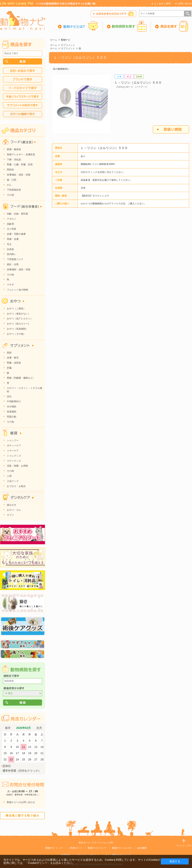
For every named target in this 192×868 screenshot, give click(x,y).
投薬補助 (12, 412)
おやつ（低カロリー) (18, 324)
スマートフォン (100, 843)
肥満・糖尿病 (14, 149)
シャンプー (13, 440)
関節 (9, 353)
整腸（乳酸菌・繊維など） (21, 378)
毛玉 (9, 244)
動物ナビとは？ (80, 26)
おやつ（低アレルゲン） (20, 319)
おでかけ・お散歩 (16, 486)
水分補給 (12, 407)
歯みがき (12, 505)
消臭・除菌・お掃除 (17, 466)
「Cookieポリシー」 (38, 863)
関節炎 (10, 170)
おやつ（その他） (16, 334)
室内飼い (12, 254)
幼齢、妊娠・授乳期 (17, 214)
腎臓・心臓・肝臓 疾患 (20, 164)
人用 (9, 476)
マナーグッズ (14, 461)
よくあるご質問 (162, 4)
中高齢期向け (14, 401)
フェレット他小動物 (17, 290)
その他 (10, 195)
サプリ (10, 515)
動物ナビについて (97, 848)
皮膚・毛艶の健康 (16, 234)
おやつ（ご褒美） (16, 309)
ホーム (54, 40)
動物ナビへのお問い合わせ (21, 802)
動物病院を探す (127, 26)
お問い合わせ (185, 4)
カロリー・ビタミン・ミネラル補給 (24, 390)
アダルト (12, 219)
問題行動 (12, 417)
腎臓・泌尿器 (14, 363)
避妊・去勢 (13, 264)
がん (9, 185)
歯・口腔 (12, 180)
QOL (9, 397)
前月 (8, 728)
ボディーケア (14, 446)
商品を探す (172, 26)
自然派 (10, 249)
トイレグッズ (14, 456)
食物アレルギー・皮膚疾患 (21, 154)
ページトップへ (184, 846)
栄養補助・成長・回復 (19, 270)
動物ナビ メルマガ (122, 848)
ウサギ (10, 285)
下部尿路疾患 (14, 190)
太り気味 (12, 229)
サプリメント (68, 45)
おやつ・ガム (14, 510)
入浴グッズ (13, 481)
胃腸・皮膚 (13, 239)
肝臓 (9, 368)
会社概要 (142, 848)
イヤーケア (13, 451)
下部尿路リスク (15, 259)
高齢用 (10, 224)
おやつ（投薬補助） (17, 329)
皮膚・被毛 (13, 358)
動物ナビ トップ (54, 848)
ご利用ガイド (75, 848)
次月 (39, 728)
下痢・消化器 (14, 160)
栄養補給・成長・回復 (19, 175)
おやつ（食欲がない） (19, 314)
